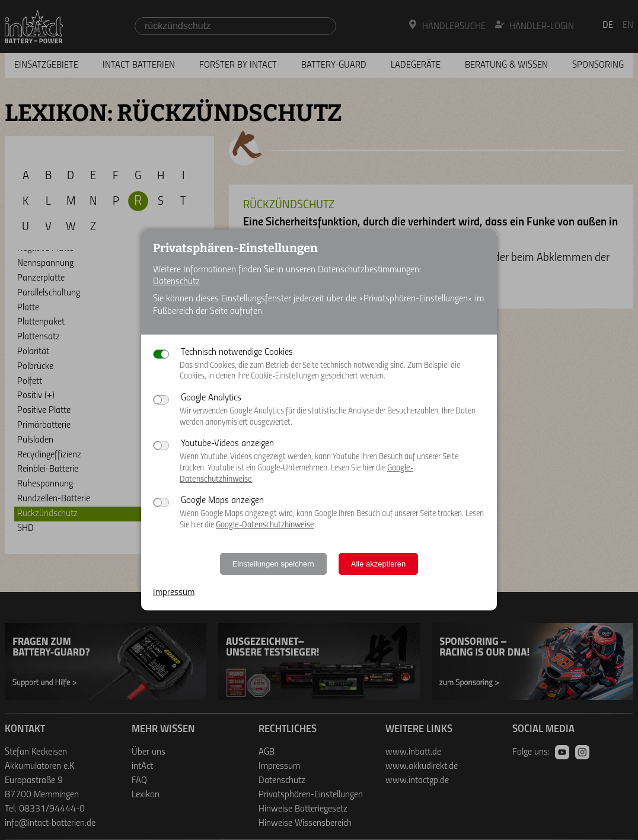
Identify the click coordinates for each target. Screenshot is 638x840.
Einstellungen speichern (273, 564)
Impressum (174, 593)
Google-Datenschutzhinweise (265, 525)
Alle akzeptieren (379, 564)
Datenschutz (176, 282)
